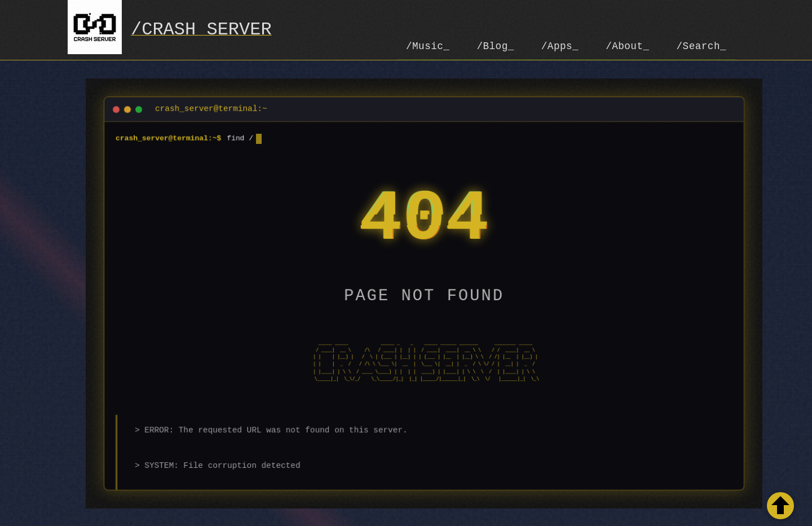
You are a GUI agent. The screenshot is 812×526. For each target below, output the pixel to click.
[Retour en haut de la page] (780, 506)
